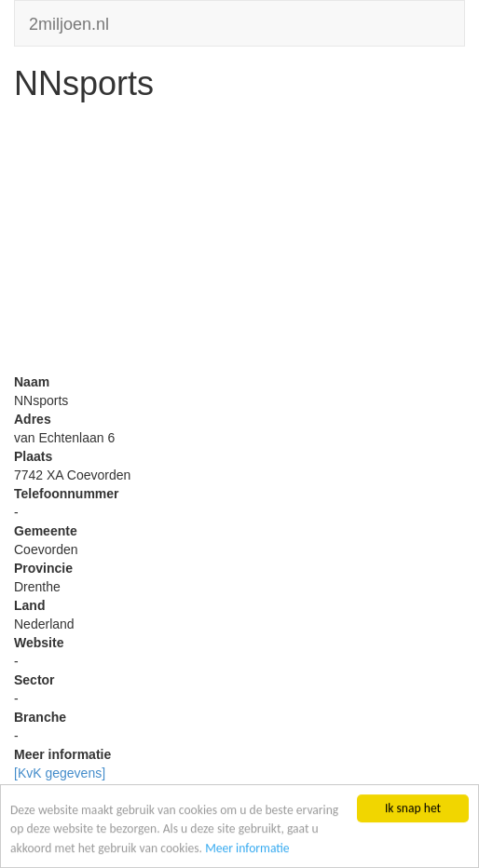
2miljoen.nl (69, 22)
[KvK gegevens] (60, 773)
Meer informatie (247, 848)
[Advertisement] (239, 242)
